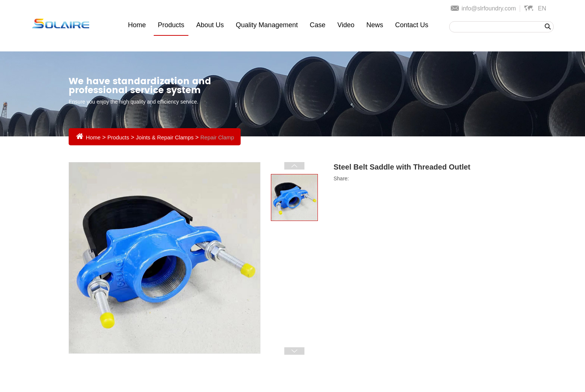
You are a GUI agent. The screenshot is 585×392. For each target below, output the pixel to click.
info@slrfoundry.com (489, 8)
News (375, 25)
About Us (210, 25)
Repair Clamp (226, 137)
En (542, 8)
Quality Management (267, 25)
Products (171, 25)
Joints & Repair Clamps (170, 137)
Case (317, 25)
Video (346, 25)
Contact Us (412, 25)
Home (137, 25)
